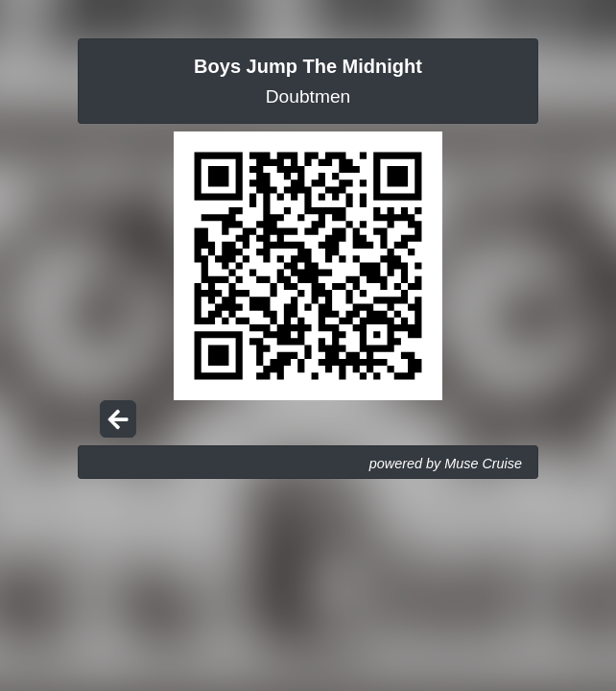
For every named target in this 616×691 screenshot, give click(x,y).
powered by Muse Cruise (446, 464)
